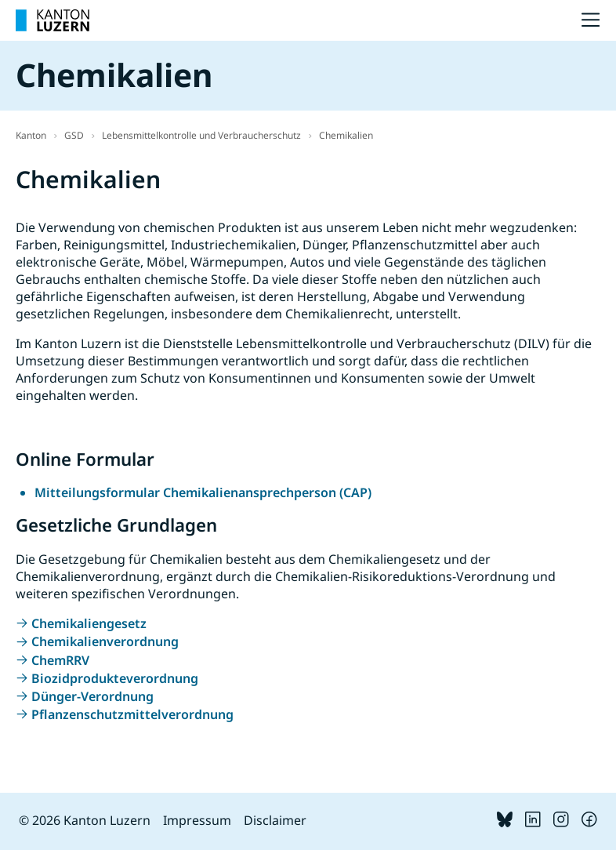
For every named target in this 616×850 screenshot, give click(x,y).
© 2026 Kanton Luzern (85, 820)
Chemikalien (346, 135)
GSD (74, 135)
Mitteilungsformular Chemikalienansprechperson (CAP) (203, 492)
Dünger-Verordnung (92, 696)
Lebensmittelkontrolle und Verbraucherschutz (201, 135)
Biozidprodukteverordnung (115, 678)
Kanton (31, 135)
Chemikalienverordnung (105, 641)
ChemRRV (60, 660)
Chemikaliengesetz (89, 623)
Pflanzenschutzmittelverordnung (132, 714)
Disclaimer (275, 820)
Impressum (197, 820)
